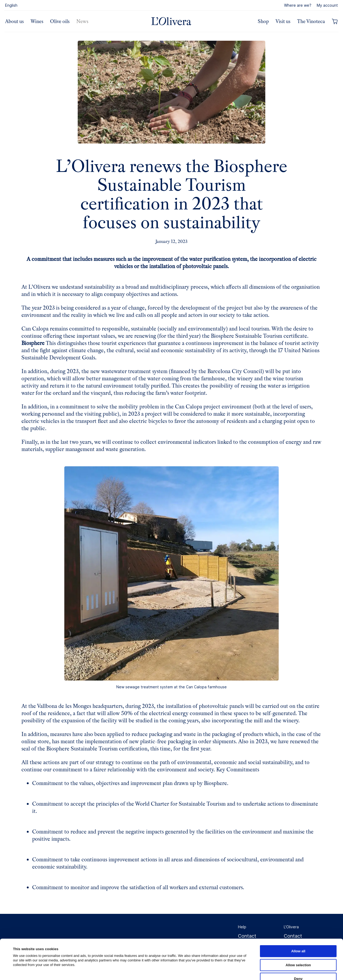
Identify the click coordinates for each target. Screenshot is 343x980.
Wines (37, 21)
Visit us (283, 21)
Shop (263, 21)
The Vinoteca (311, 21)
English (11, 5)
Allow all (298, 914)
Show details (232, 970)
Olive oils (60, 21)
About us (14, 21)
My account (327, 5)
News (82, 21)
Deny (298, 941)
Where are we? (298, 5)
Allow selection (298, 928)
